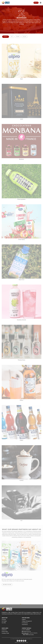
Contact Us (4, 630)
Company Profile (5, 633)
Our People (4, 621)
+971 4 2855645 (26, 630)
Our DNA (4, 623)
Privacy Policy (5, 632)
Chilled (24, 37)
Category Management (27, 621)
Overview (4, 619)
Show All (6, 37)
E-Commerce (25, 623)
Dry (12, 37)
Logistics (24, 619)
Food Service (25, 625)
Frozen (18, 37)
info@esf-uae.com (26, 631)
